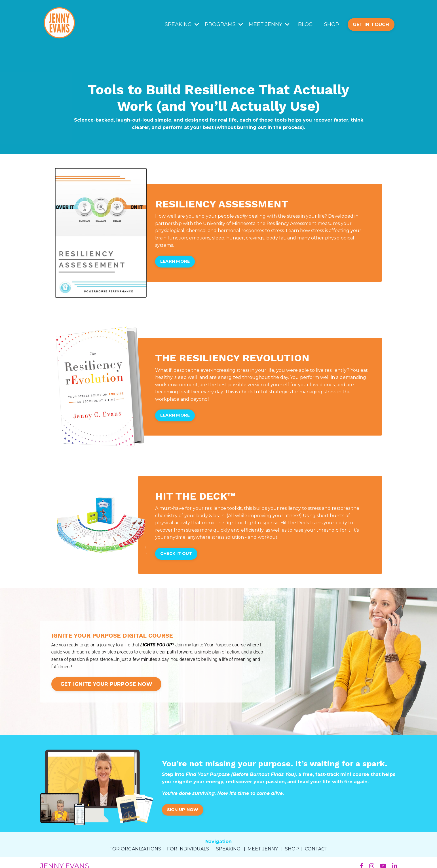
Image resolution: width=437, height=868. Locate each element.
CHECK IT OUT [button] (176, 553)
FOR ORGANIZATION (134, 849)
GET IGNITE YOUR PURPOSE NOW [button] (106, 684)
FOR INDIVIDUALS (188, 849)
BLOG (305, 24)
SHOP (332, 24)
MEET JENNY (269, 24)
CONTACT (316, 849)
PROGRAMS (224, 24)
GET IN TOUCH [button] (371, 24)
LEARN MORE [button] (175, 261)
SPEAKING (182, 24)
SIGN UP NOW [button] (183, 810)
